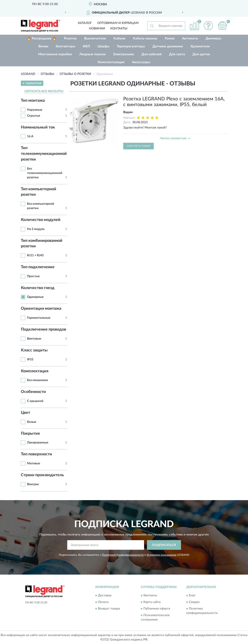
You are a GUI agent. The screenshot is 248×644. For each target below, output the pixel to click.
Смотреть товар (138, 146)
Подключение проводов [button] (43, 329)
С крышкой (35, 401)
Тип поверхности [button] (36, 454)
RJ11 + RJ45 (35, 255)
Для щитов (201, 54)
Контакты (119, 29)
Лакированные (38, 443)
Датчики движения (168, 46)
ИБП (86, 46)
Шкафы (103, 46)
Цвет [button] (25, 413)
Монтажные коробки (55, 54)
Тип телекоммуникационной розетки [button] (44, 154)
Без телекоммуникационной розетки (45, 173)
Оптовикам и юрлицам (118, 23)
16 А (30, 136)
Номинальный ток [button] (38, 127)
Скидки (194, 602)
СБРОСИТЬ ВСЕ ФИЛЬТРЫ (44, 91)
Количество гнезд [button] (38, 288)
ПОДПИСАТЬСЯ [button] (164, 545)
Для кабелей (152, 54)
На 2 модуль (36, 229)
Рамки (170, 39)
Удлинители (200, 46)
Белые (32, 422)
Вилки (43, 46)
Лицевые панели (92, 54)
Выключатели (95, 39)
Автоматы (190, 39)
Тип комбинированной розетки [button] (42, 244)
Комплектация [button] (35, 371)
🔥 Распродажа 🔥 (42, 39)
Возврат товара (109, 609)
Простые (33, 276)
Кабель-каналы (145, 39)
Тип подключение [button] (38, 267)
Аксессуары (141, 62)
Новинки (97, 29)
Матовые (33, 463)
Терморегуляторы (131, 46)
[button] (208, 26)
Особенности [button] (33, 392)
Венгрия (33, 484)
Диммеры (213, 39)
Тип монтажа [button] (33, 101)
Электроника (124, 54)
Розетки (70, 39)
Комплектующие (111, 62)
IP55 (30, 360)
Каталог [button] (85, 23)
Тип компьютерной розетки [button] (39, 192)
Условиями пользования (161, 555)
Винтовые (34, 339)
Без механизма (37, 380)
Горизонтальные (39, 318)
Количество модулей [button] (41, 220)
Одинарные (35, 297)
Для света (177, 54)
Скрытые (33, 116)
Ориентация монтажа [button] (41, 309)
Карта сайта (152, 602)
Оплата (103, 602)
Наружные (35, 110)
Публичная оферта (157, 609)
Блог (192, 595)
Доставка (105, 595)
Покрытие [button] (30, 434)
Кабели (119, 39)
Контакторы (66, 46)
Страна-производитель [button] (42, 475)
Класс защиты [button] (34, 350)
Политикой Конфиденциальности (123, 555)
